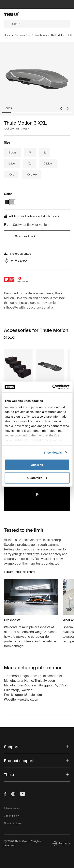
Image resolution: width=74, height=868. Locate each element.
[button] (37, 494)
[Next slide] (68, 108)
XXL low (32, 175)
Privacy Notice (12, 808)
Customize (37, 478)
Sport (12, 152)
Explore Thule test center (20, 572)
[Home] (15, 14)
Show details (53, 452)
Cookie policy (11, 816)
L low (12, 163)
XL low (48, 163)
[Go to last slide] (61, 108)
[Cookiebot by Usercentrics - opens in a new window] (53, 387)
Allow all (37, 465)
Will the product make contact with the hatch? (34, 216)
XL (30, 163)
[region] (37, 494)
